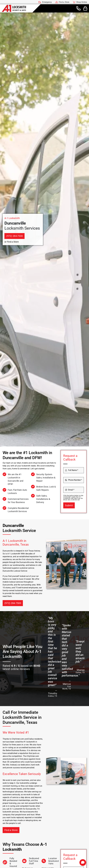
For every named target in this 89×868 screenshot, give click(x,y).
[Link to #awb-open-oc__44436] (85, 8)
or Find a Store (12, 242)
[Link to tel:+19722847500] (78, 8)
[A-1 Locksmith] (14, 6)
